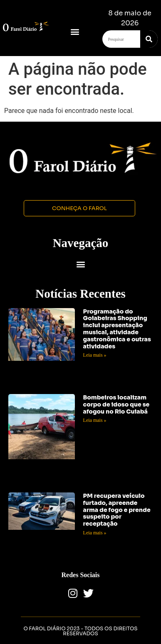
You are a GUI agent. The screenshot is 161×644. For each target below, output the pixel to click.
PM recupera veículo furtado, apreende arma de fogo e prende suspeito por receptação (117, 510)
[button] (75, 31)
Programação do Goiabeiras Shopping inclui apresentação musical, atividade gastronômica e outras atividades (117, 329)
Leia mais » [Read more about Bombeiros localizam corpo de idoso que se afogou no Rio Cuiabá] (95, 420)
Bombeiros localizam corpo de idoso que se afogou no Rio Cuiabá (116, 404)
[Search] (149, 39)
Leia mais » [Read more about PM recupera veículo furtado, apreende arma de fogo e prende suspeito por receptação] (95, 533)
